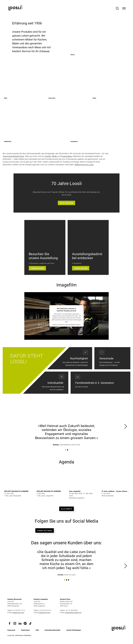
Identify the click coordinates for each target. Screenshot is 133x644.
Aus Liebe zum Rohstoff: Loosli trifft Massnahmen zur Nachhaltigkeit (75, 364)
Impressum (11, 630)
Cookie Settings (45, 531)
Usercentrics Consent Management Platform (69, 325)
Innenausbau (67, 156)
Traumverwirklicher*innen (13, 156)
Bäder (55, 156)
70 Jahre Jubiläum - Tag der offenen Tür (116, 491)
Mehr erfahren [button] (66, 203)
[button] (10, 623)
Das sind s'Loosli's (82, 388)
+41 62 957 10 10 (19, 610)
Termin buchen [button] (37, 268)
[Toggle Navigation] (124, 8)
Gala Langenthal (75, 491)
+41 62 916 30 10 (45, 610)
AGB (37, 630)
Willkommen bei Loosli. (84, 165)
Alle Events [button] (67, 509)
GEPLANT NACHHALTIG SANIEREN (16, 491)
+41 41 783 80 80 (71, 610)
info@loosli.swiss (18, 613)
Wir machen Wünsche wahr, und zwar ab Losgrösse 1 (53, 388)
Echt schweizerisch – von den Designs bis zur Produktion (110, 364)
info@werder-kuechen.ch (73, 613)
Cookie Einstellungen (74, 630)
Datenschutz (25, 630)
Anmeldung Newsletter (52, 630)
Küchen (48, 156)
